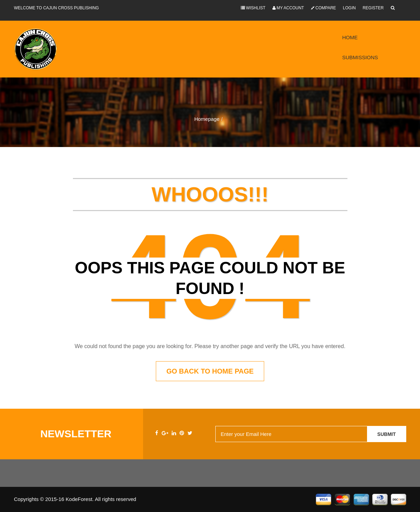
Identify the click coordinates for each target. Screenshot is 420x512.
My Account (288, 8)
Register (373, 8)
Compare (324, 8)
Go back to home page (210, 371)
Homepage (207, 119)
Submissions (360, 57)
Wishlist (253, 8)
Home (350, 37)
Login (349, 8)
